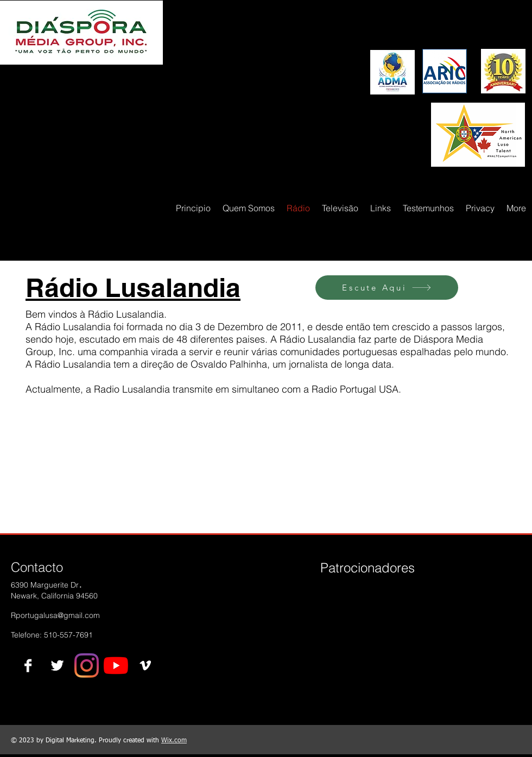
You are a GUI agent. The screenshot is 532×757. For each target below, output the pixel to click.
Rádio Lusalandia (133, 288)
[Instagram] (87, 665)
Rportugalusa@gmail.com (55, 615)
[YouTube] (116, 665)
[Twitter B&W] (57, 665)
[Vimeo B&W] (145, 665)
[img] (338, 605)
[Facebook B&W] (28, 665)
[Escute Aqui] (387, 288)
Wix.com (174, 741)
